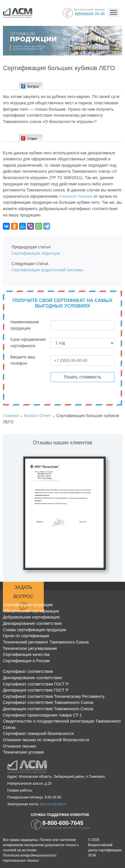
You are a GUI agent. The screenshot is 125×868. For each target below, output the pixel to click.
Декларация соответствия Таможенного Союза (48, 709)
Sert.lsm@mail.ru (53, 804)
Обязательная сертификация (31, 611)
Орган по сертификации (26, 636)
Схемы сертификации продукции (35, 630)
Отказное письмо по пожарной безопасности (46, 740)
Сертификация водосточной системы (48, 270)
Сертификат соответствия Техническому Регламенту (54, 696)
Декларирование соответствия (32, 623)
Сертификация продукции (28, 605)
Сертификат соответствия (28, 671)
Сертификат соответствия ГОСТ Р (36, 684)
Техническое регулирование (30, 648)
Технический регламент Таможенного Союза (46, 642)
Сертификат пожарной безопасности (38, 733)
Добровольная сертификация (31, 617)
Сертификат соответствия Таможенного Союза (48, 702)
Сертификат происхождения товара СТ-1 (42, 715)
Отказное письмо (19, 746)
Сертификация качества (26, 654)
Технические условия (23, 752)
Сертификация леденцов (36, 253)
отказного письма (76, 196)
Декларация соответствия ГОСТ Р (36, 690)
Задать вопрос (23, 598)
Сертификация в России (26, 661)
